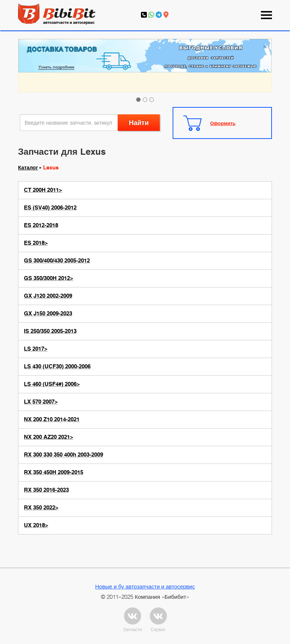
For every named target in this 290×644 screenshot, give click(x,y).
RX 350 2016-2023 (46, 490)
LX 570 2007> (41, 402)
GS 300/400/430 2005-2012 (57, 261)
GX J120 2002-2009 (48, 296)
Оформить (223, 123)
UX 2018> (36, 525)
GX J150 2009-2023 (48, 314)
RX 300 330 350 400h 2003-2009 (63, 455)
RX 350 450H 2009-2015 (54, 472)
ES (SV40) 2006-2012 (50, 208)
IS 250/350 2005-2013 (50, 331)
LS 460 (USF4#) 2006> (52, 384)
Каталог (28, 168)
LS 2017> (36, 349)
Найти (139, 123)
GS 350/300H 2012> (49, 278)
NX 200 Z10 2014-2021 (52, 419)
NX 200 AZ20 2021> (49, 437)
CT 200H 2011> (43, 190)
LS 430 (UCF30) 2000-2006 (57, 366)
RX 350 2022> (41, 508)
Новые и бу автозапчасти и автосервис (145, 586)
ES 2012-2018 (41, 225)
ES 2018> (36, 243)
